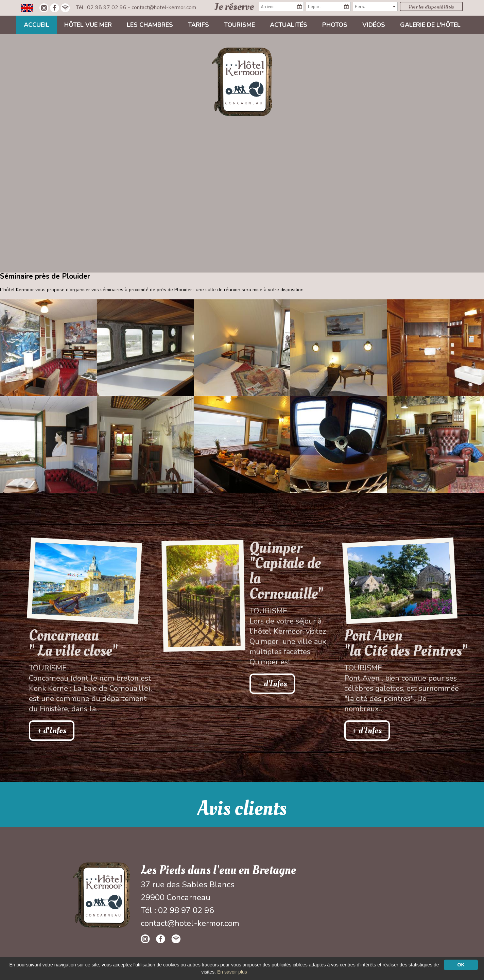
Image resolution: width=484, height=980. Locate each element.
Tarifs (198, 25)
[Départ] (328, 6)
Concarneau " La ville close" (73, 643)
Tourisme (239, 25)
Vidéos (374, 25)
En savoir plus (232, 972)
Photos (335, 25)
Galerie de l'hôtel (430, 25)
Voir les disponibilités (431, 7)
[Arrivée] (281, 6)
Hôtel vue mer (88, 25)
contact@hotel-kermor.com (164, 7)
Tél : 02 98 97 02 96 (102, 7)
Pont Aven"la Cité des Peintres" (406, 643)
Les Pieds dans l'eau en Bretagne (218, 870)
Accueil (37, 25)
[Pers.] (375, 6)
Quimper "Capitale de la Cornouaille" (286, 571)
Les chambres (150, 25)
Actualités (289, 25)
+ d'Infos (52, 731)
